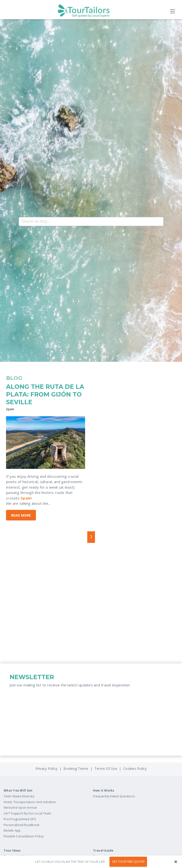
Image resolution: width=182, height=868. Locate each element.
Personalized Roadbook (21, 825)
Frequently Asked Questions (114, 796)
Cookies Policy (135, 769)
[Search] (13, 222)
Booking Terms (76, 769)
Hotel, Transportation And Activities (30, 802)
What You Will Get (18, 790)
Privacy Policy (47, 769)
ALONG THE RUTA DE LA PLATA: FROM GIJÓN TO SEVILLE (45, 394)
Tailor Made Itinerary (19, 796)
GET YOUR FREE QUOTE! (128, 862)
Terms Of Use (105, 769)
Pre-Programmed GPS (20, 819)
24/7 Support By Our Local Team (27, 813)
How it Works (104, 790)
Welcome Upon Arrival (20, 808)
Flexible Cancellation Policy (24, 836)
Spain (10, 409)
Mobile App (12, 830)
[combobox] (91, 222)
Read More (21, 515)
